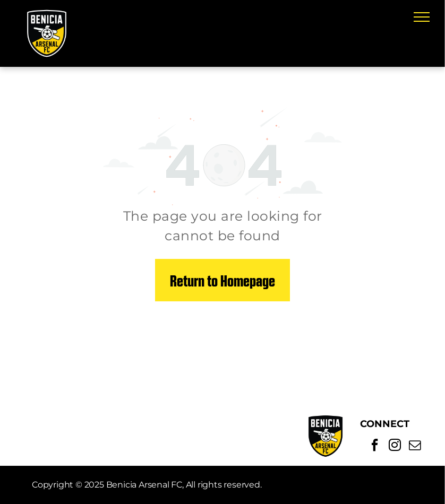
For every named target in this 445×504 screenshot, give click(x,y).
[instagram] (395, 446)
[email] (415, 446)
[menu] (422, 17)
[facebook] (374, 446)
